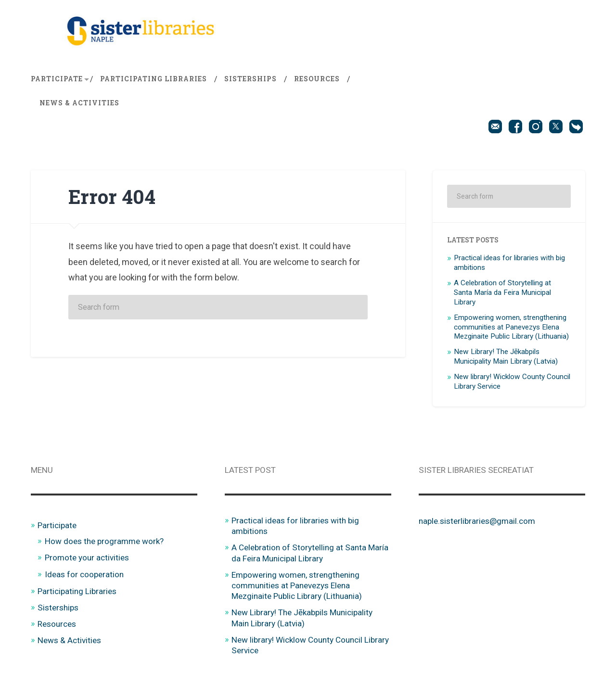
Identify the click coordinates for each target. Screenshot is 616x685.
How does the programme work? (104, 541)
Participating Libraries (154, 79)
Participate (57, 79)
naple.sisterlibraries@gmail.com (477, 521)
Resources (317, 79)
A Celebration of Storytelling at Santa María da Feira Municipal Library (502, 292)
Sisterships (250, 79)
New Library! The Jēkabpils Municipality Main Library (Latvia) (506, 356)
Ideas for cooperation (84, 574)
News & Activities (79, 103)
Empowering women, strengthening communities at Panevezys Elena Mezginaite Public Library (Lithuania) (511, 327)
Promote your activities (87, 558)
